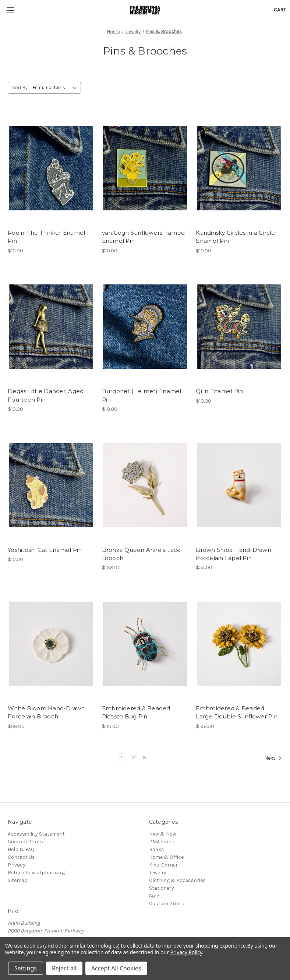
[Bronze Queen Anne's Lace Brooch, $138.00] (145, 485)
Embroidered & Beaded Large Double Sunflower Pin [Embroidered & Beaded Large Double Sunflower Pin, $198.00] (237, 713)
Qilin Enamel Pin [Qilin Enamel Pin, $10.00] (219, 391)
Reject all (64, 968)
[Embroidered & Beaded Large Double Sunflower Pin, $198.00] (239, 643)
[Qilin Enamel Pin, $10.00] (239, 327)
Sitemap (18, 880)
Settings (26, 968)
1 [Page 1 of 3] (122, 758)
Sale (154, 896)
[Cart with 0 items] (280, 10)
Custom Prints (25, 842)
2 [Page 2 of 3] (134, 758)
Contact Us (21, 857)
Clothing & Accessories (177, 880)
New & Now (163, 834)
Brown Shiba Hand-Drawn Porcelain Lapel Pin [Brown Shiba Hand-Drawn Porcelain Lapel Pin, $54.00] (234, 554)
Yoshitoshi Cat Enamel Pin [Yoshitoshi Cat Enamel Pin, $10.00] (45, 550)
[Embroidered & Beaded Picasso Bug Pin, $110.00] (145, 643)
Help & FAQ (21, 849)
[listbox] (56, 88)
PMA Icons (162, 842)
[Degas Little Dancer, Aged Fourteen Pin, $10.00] (51, 327)
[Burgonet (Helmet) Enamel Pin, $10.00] (145, 327)
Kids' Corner (163, 865)
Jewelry (158, 873)
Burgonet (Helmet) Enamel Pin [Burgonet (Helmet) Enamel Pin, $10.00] (142, 395)
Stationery (162, 888)
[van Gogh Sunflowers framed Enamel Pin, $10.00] (145, 168)
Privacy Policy (186, 952)
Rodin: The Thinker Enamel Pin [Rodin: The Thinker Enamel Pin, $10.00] (46, 237)
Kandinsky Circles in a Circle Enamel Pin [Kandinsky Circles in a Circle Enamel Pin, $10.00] (235, 237)
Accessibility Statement (36, 834)
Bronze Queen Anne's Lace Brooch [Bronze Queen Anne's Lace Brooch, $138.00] (142, 554)
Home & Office (166, 857)
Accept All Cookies (116, 968)
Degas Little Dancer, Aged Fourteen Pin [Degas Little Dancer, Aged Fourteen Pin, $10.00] (46, 395)
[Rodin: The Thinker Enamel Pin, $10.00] (51, 168)
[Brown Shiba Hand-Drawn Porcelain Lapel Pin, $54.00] (239, 485)
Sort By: (20, 87)
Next (273, 758)
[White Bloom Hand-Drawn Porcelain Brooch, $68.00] (51, 643)
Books (157, 849)
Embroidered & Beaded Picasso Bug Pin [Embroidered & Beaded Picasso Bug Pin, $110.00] (136, 713)
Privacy (17, 865)
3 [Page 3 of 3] (144, 758)
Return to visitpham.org (36, 873)
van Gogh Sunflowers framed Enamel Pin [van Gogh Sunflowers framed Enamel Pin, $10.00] (144, 237)
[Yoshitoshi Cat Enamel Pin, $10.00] (51, 485)
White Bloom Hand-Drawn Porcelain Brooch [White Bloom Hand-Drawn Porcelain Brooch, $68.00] (46, 713)
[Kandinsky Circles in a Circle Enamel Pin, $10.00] (239, 168)
